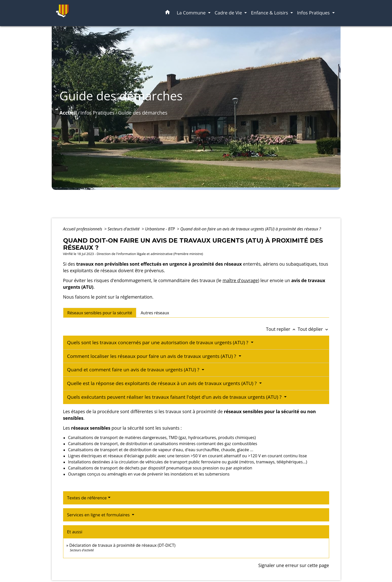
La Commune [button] (192, 13)
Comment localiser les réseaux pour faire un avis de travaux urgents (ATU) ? (152, 356)
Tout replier (282, 329)
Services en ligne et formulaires (99, 515)
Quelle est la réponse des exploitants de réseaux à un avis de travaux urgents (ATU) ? (163, 383)
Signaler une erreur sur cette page (294, 565)
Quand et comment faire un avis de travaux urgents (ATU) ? (134, 370)
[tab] (100, 313)
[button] (167, 13)
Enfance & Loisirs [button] (270, 13)
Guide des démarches (143, 113)
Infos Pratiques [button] (314, 13)
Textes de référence (87, 498)
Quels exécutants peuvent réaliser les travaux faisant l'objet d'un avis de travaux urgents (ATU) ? (175, 397)
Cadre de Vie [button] (229, 13)
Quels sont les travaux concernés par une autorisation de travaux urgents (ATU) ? (158, 342)
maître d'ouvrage (240, 280)
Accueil (68, 113)
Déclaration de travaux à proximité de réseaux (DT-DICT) (123, 545)
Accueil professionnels (83, 229)
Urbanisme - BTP (160, 229)
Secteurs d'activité (124, 229)
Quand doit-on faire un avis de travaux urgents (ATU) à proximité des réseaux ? (251, 229)
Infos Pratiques (97, 113)
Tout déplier (313, 329)
